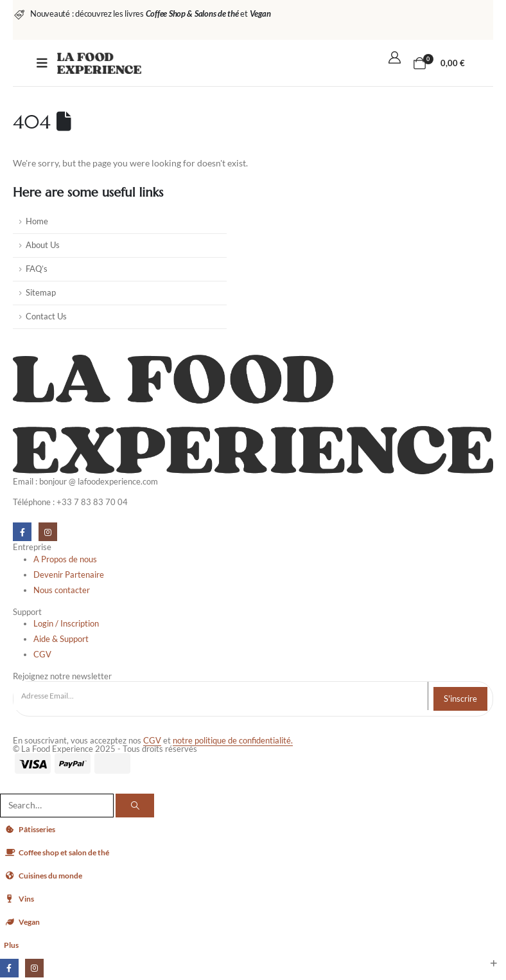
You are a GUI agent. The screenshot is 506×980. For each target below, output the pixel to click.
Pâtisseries (32, 829)
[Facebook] (22, 532)
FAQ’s (37, 269)
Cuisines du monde (46, 876)
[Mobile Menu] (42, 63)
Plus (12, 945)
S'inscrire (460, 699)
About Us (43, 245)
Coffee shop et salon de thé (62, 852)
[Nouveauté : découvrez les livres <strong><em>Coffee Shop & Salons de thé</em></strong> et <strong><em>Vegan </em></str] (142, 13)
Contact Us (46, 316)
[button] (8, 784)
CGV (152, 741)
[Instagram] (48, 532)
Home (37, 221)
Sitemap (41, 293)
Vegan (23, 922)
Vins (20, 899)
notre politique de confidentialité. (233, 741)
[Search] (135, 806)
